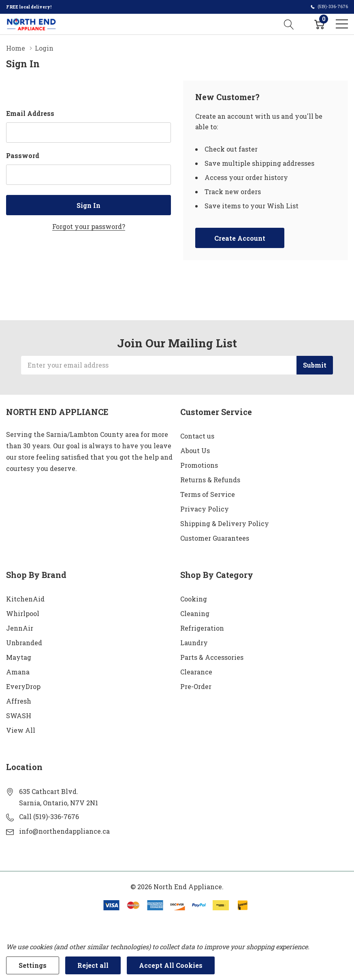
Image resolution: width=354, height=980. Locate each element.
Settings (33, 965)
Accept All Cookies (171, 965)
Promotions (199, 465)
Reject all (93, 965)
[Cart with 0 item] (319, 24)
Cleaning (195, 613)
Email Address (30, 113)
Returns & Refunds (210, 480)
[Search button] (289, 24)
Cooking (194, 599)
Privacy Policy (205, 509)
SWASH (19, 716)
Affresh (19, 701)
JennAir (20, 628)
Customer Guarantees (215, 538)
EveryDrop (23, 686)
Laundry (194, 643)
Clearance (196, 672)
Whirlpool (23, 613)
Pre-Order (196, 686)
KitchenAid (25, 599)
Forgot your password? (89, 226)
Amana (18, 672)
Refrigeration (202, 628)
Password (23, 155)
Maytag (19, 657)
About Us (195, 450)
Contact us (197, 436)
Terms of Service (208, 494)
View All (21, 730)
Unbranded (24, 643)
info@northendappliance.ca (64, 831)
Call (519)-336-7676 (49, 816)
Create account (240, 238)
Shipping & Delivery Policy (225, 523)
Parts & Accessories (212, 657)
